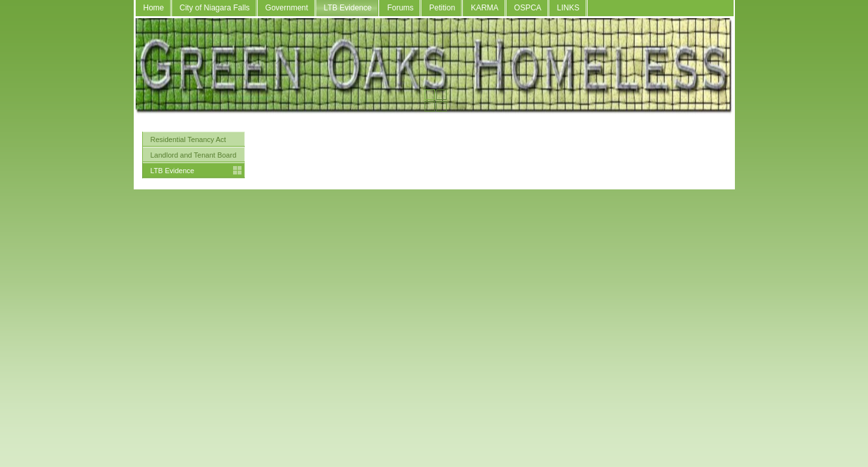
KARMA (485, 8)
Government (287, 8)
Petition (442, 8)
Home (154, 8)
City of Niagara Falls (215, 8)
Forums (400, 8)
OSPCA (528, 8)
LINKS (568, 8)
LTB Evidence (348, 8)
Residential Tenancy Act (189, 139)
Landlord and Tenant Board (194, 155)
